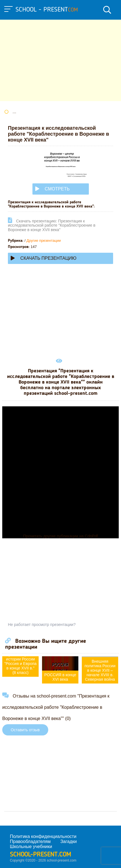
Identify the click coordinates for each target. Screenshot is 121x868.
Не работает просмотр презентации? (42, 625)
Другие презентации (44, 241)
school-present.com (40, 855)
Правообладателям (30, 841)
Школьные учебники (31, 847)
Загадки (69, 841)
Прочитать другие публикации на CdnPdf (60, 536)
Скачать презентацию (44, 258)
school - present (47, 10)
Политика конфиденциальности (43, 836)
